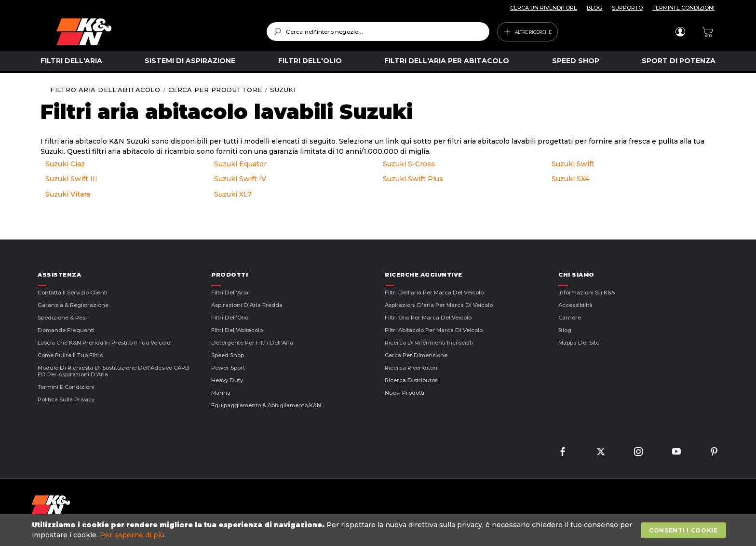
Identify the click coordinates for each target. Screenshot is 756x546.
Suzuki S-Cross (409, 164)
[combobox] (378, 32)
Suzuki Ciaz (65, 164)
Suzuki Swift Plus (413, 179)
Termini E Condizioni (66, 387)
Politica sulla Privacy (66, 400)
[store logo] (155, 32)
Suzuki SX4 (570, 179)
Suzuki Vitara (68, 194)
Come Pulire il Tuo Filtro (70, 355)
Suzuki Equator (240, 164)
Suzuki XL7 (233, 194)
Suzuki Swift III (71, 179)
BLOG (594, 8)
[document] (379, 530)
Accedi (680, 32)
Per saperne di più (132, 535)
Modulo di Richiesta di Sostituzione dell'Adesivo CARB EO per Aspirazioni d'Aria (114, 371)
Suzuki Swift (573, 164)
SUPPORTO (627, 8)
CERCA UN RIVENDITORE (544, 8)
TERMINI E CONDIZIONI (683, 8)
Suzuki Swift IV (240, 179)
